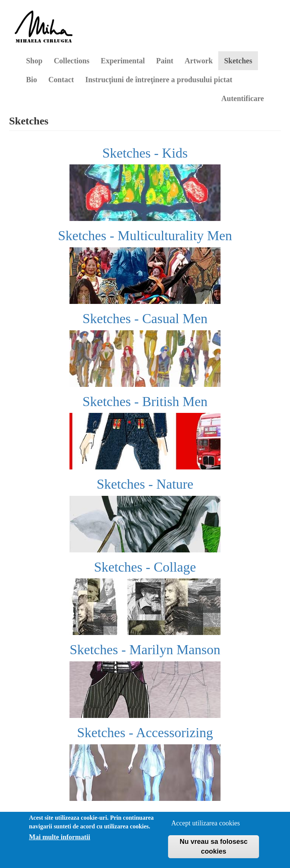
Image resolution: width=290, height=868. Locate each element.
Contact (61, 80)
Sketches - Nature (145, 484)
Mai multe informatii (60, 837)
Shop (34, 61)
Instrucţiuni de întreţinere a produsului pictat (159, 80)
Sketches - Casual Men (145, 319)
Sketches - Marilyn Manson (145, 650)
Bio (32, 80)
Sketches (238, 61)
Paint (165, 61)
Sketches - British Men (145, 402)
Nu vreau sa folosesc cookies (214, 847)
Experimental (123, 61)
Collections (71, 61)
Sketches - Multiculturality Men (145, 236)
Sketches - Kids (145, 153)
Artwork (199, 61)
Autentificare (243, 98)
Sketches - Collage (145, 567)
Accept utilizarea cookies (205, 823)
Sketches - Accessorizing (145, 733)
